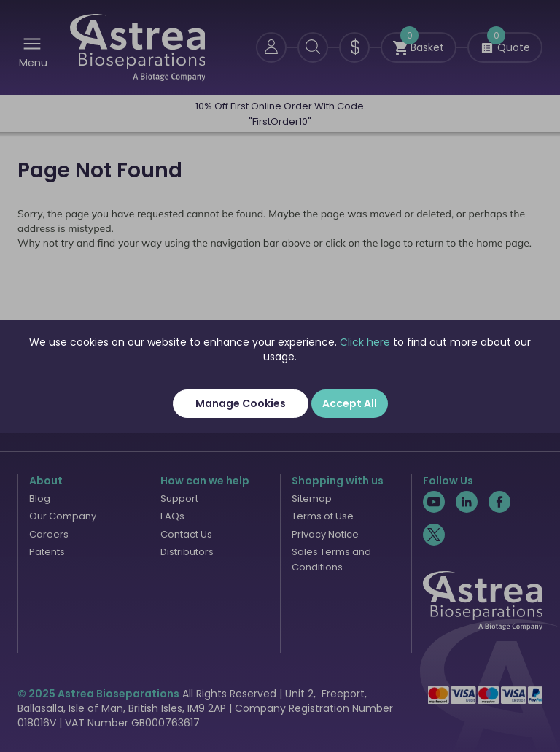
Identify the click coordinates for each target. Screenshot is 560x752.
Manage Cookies (241, 403)
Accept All (350, 403)
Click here (365, 342)
